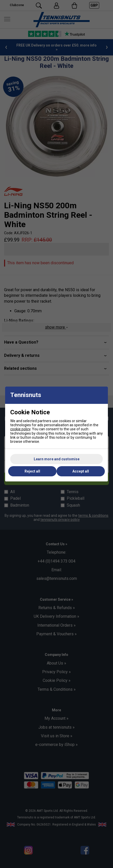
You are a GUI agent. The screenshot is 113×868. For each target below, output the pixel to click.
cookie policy (20, 429)
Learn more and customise (57, 459)
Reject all (32, 471)
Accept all (81, 471)
